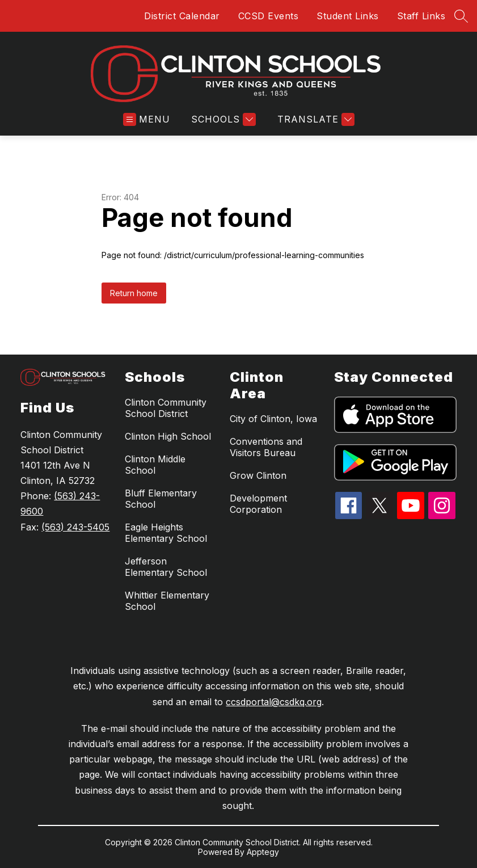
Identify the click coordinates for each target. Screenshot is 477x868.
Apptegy (263, 852)
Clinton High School (168, 436)
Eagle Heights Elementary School (166, 533)
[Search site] (461, 16)
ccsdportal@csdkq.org (274, 702)
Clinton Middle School (155, 465)
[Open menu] (147, 119)
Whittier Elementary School (167, 601)
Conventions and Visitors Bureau (266, 447)
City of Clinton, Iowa (273, 419)
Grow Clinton (258, 475)
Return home (134, 293)
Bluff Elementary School (161, 499)
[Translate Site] (315, 119)
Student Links (348, 16)
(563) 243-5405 (75, 527)
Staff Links (421, 16)
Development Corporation (258, 504)
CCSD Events (269, 16)
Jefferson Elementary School (166, 567)
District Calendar (182, 16)
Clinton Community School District (166, 408)
